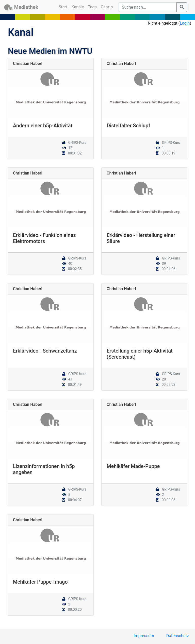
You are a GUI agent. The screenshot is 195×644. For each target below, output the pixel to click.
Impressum (144, 636)
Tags (92, 7)
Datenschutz (178, 636)
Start (64, 7)
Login (185, 23)
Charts (107, 7)
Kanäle (78, 7)
